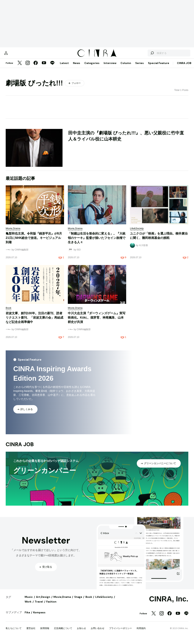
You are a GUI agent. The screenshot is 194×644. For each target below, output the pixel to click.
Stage (78, 601)
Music (29, 601)
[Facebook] (36, 67)
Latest (64, 67)
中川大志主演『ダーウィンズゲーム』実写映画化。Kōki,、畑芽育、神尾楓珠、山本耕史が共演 (97, 321)
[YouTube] (44, 67)
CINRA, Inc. (169, 603)
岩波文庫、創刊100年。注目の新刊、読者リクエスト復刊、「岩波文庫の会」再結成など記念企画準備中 (34, 321)
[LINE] (52, 67)
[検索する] (144, 55)
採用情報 (45, 632)
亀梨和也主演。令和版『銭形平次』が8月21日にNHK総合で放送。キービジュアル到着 (34, 242)
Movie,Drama (62, 601)
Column (126, 67)
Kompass (39, 616)
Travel (39, 605)
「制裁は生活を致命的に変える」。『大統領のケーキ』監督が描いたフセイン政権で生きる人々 (97, 242)
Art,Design (43, 601)
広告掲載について (63, 632)
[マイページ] (14, 55)
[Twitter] (20, 67)
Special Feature (159, 67)
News (77, 67)
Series (140, 67)
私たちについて (14, 632)
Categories (92, 67)
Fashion (51, 605)
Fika (27, 616)
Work (28, 605)
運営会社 (31, 632)
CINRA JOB (184, 67)
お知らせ (81, 632)
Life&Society (104, 601)
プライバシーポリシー (120, 632)
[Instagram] (28, 67)
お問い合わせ (98, 632)
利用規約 (141, 632)
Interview (110, 67)
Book (89, 601)
